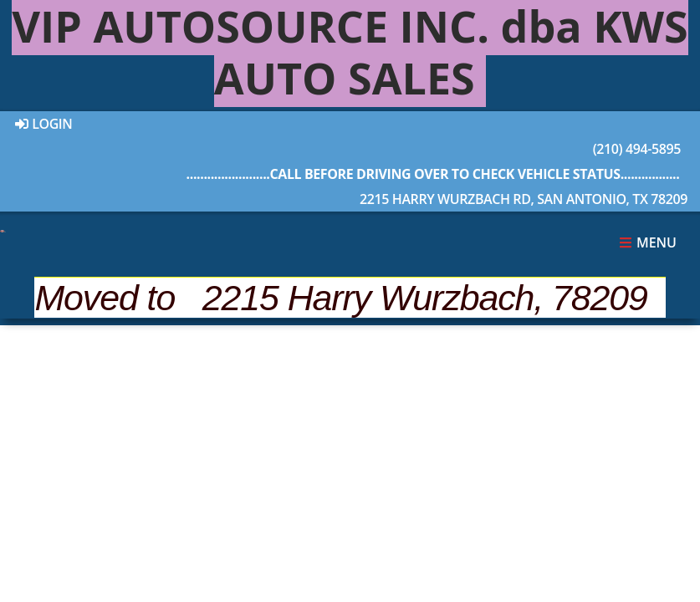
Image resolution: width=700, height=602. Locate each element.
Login (44, 124)
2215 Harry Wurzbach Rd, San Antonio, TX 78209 (433, 185)
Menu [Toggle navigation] (648, 242)
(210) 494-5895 (433, 135)
